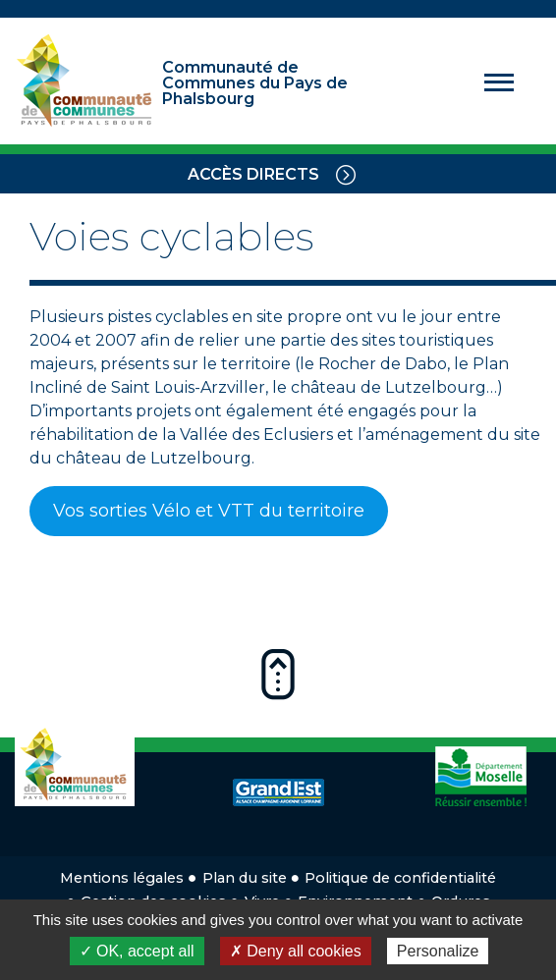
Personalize (438, 951)
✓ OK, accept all (137, 951)
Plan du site (245, 878)
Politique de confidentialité (400, 878)
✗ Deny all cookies (296, 951)
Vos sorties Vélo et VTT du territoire (209, 511)
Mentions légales (122, 878)
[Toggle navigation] (346, 174)
